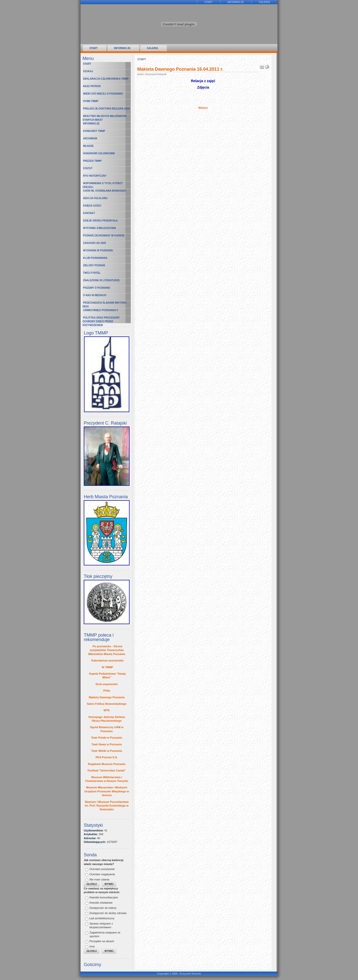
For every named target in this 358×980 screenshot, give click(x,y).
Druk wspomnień (107, 684)
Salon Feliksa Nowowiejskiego (107, 704)
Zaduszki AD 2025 (94, 243)
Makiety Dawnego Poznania (107, 697)
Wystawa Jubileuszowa (100, 228)
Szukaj (88, 71)
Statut (88, 168)
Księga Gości (92, 206)
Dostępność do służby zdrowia (108, 913)
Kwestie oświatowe (101, 903)
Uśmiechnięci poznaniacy (101, 310)
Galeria (264, 2)
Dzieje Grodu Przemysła (100, 221)
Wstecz (203, 108)
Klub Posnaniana (95, 258)
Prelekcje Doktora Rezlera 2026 (106, 109)
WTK (107, 710)
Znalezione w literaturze (101, 280)
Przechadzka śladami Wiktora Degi (104, 305)
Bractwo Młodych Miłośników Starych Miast (104, 118)
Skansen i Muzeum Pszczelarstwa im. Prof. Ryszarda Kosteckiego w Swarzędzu (107, 806)
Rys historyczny (95, 176)
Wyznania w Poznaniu (98, 250)
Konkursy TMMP (94, 131)
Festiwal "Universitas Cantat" (107, 770)
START (208, 2)
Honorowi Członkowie (99, 153)
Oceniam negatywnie (102, 874)
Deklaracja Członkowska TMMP (106, 79)
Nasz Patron (92, 86)
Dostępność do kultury (103, 908)
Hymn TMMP (91, 101)
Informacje (236, 2)
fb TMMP (107, 667)
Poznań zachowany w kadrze (104, 236)
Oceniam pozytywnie (102, 869)
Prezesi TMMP (92, 161)
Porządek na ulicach (102, 941)
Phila (107, 691)
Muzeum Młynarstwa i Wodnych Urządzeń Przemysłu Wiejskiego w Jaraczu (107, 791)
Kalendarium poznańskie (107, 660)
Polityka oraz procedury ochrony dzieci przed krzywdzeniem (101, 320)
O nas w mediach (95, 295)
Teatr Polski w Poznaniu (107, 738)
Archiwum (90, 138)
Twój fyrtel (92, 273)
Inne (92, 946)
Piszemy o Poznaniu (97, 288)
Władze (88, 146)
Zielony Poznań (94, 265)
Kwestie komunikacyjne (104, 897)
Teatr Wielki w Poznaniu (107, 751)
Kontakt (89, 213)
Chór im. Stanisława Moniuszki (104, 191)
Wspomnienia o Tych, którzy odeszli (103, 185)
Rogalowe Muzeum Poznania (107, 764)
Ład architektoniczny (102, 918)
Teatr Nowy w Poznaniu (107, 744)
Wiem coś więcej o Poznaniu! (103, 94)
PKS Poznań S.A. (107, 757)
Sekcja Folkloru (95, 198)
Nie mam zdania (99, 879)
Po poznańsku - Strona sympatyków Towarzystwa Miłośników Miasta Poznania (107, 650)
